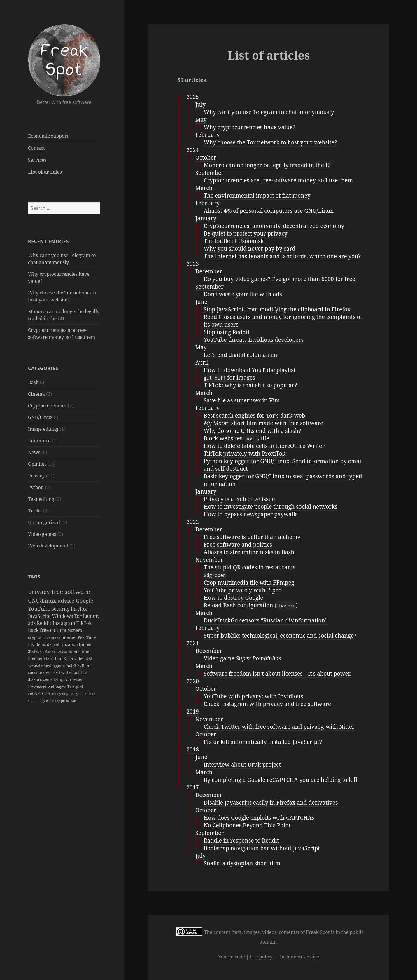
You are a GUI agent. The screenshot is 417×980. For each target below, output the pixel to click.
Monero (75, 630)
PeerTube (87, 637)
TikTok (84, 623)
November (209, 560)
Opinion (37, 464)
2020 (192, 681)
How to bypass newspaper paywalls (250, 514)
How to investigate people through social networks (270, 507)
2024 (192, 150)
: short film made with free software (263, 423)
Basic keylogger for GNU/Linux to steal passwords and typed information (283, 480)
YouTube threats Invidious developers (254, 340)
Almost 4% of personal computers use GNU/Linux (268, 211)
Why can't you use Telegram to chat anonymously (269, 112)
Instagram (64, 623)
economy (54, 701)
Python (36, 487)
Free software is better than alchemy (252, 537)
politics (80, 672)
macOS (70, 665)
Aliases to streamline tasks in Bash (249, 552)
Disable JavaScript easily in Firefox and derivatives (271, 803)
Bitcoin (90, 694)
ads (32, 623)
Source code (232, 957)
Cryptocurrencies (47, 406)
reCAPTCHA (40, 693)
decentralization (63, 644)
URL (89, 658)
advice (67, 600)
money (40, 701)
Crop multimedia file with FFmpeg (249, 583)
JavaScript (40, 616)
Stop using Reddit (226, 332)
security (61, 609)
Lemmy (91, 616)
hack (34, 630)
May (201, 120)
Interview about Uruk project (242, 765)
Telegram (77, 694)
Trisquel (75, 686)
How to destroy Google (233, 598)
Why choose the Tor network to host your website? (270, 142)
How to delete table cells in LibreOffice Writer (264, 446)
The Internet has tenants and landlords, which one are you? (282, 256)
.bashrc (35, 679)
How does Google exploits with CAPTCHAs (259, 818)
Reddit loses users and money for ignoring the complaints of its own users (283, 321)
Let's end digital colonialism (240, 355)
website (36, 665)
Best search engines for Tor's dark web (254, 416)
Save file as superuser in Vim (242, 400)
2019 (192, 712)
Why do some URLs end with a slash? (252, 431)
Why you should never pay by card (249, 249)
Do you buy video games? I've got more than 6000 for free (279, 279)
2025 (192, 97)
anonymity (60, 694)
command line (75, 651)
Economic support (48, 136)
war (73, 701)
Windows (63, 616)
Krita (69, 658)
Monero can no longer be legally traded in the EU (268, 165)
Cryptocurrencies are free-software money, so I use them (278, 180)
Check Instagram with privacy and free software (267, 704)
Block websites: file (236, 438)
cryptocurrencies (45, 637)
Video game (242, 658)
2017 (192, 787)
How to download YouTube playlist (249, 370)
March (204, 188)
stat (31, 701)
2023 (192, 264)
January (206, 218)
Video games (42, 534)
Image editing (43, 429)
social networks (43, 672)
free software (71, 592)
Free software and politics (238, 545)
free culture (54, 630)
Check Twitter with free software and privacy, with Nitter (279, 727)
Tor (78, 616)
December (209, 271)
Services (37, 160)
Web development (48, 546)
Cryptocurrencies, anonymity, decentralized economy (274, 226)
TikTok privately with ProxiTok (245, 454)
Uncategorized (44, 522)
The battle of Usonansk (234, 241)
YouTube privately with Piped (243, 590)
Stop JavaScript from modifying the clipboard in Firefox (277, 309)
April (202, 362)
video (80, 658)
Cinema (36, 394)
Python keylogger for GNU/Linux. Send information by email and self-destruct (283, 465)
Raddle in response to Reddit (241, 841)
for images (229, 378)
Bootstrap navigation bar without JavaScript (262, 848)
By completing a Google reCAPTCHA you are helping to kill (280, 780)
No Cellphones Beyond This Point (247, 825)
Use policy (261, 957)
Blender (36, 658)
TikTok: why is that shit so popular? (250, 385)
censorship (54, 679)
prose (66, 701)
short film (54, 658)
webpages (57, 686)
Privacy (36, 476)
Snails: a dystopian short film (242, 863)
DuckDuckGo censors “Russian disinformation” (266, 620)
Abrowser (74, 679)
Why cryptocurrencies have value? (249, 127)
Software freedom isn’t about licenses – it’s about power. (277, 674)
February (208, 135)
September (210, 173)
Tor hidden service (298, 957)
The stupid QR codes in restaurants (249, 567)
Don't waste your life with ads (243, 294)
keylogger (54, 665)
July (200, 104)
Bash (33, 382)
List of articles (45, 172)
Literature (39, 441)
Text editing (41, 499)
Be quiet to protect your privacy (245, 233)
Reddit (45, 623)
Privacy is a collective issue (239, 499)
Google (85, 600)
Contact (36, 148)
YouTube (40, 608)
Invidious (37, 644)
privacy (40, 592)
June (201, 302)
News (34, 452)
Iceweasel (38, 686)
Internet (70, 637)
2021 (192, 643)
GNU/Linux (40, 417)
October (206, 158)
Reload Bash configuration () (251, 605)
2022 (192, 522)
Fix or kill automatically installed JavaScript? (263, 742)
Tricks (35, 511)
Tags (34, 577)
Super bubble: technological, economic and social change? (280, 636)
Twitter (66, 672)
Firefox (79, 609)
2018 (192, 749)
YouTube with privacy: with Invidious (253, 696)
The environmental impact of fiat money (257, 196)
